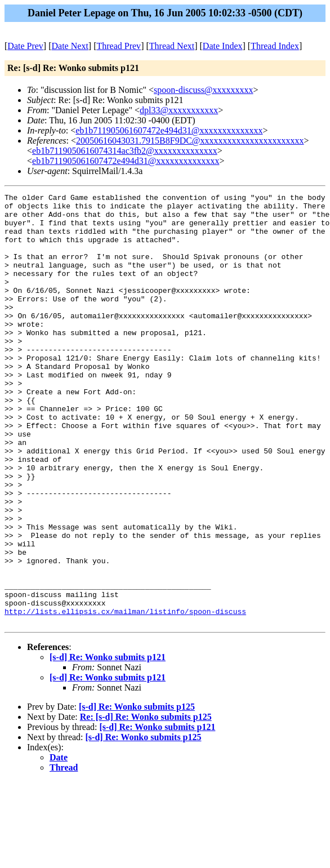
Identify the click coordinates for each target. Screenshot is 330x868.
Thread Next (172, 46)
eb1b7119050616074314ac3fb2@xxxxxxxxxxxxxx (125, 151)
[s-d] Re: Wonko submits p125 (137, 793)
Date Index (223, 46)
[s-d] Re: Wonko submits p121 (108, 743)
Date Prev (25, 46)
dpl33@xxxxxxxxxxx (179, 110)
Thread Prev (119, 46)
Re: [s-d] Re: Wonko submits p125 (146, 803)
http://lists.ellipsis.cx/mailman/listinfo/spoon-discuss (125, 696)
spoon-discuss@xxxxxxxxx (204, 90)
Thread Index (275, 46)
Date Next (70, 46)
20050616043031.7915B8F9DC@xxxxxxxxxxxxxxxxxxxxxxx (190, 141)
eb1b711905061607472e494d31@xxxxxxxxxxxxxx (169, 130)
